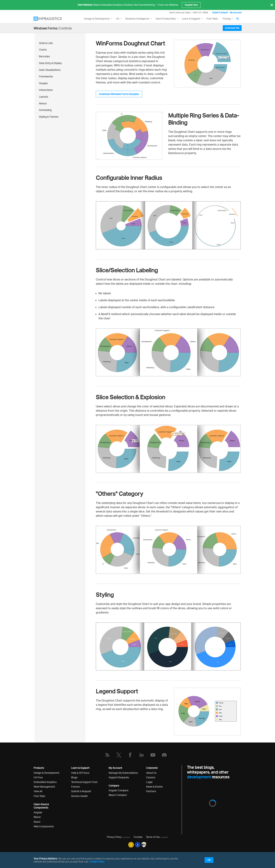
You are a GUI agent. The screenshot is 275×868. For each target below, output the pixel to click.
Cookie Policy (97, 862)
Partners (151, 791)
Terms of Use (153, 837)
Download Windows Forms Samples (119, 94)
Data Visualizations (50, 70)
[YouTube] (153, 755)
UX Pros (38, 777)
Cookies (138, 837)
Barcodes (44, 56)
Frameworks (46, 76)
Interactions (46, 90)
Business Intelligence (137, 19)
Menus (43, 103)
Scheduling (45, 110)
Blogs (74, 777)
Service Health (79, 796)
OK (209, 860)
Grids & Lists (46, 43)
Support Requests (119, 777)
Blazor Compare (118, 795)
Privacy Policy (114, 837)
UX (118, 19)
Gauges (43, 83)
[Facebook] (130, 755)
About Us (151, 773)
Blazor (37, 817)
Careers (151, 777)
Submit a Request (81, 791)
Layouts (43, 97)
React (37, 822)
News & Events (154, 787)
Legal (149, 782)
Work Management (44, 787)
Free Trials (212, 19)
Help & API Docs (80, 773)
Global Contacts (220, 13)
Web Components (44, 826)
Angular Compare (118, 790)
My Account (236, 13)
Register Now (191, 5)
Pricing (227, 19)
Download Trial (232, 28)
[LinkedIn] (141, 755)
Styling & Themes (49, 117)
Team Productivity (166, 19)
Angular (38, 812)
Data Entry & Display (50, 63)
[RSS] (107, 755)
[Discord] (164, 755)
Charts (43, 50)
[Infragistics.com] (51, 19)
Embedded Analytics (45, 782)
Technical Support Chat (84, 782)
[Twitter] (119, 755)
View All (38, 791)
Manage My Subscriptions (123, 773)
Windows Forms (45, 28)
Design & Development (46, 773)
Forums (75, 787)
